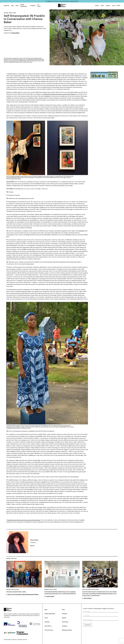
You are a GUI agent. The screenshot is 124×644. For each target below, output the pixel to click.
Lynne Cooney (50, 596)
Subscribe (6, 6)
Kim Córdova (88, 598)
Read (17, 6)
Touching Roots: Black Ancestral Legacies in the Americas (59, 94)
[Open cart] (118, 5)
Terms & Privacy (49, 630)
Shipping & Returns (67, 630)
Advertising (65, 622)
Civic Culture (86, 589)
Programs (33, 6)
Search (97, 6)
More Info (32, 546)
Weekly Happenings (50, 614)
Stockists (47, 622)
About (102, 6)
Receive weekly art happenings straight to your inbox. (99, 608)
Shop (12, 6)
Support (108, 6)
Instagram (65, 626)
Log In (114, 6)
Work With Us (48, 626)
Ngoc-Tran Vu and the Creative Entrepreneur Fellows (23, 594)
